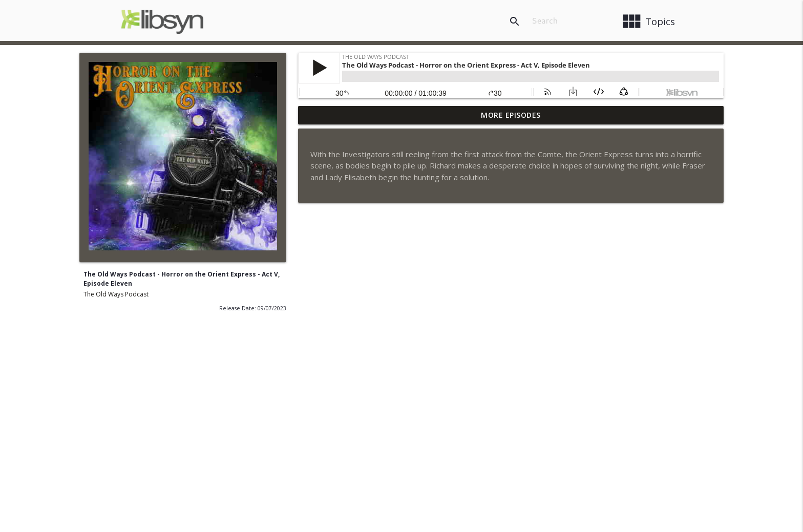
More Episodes (511, 115)
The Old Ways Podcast (116, 294)
